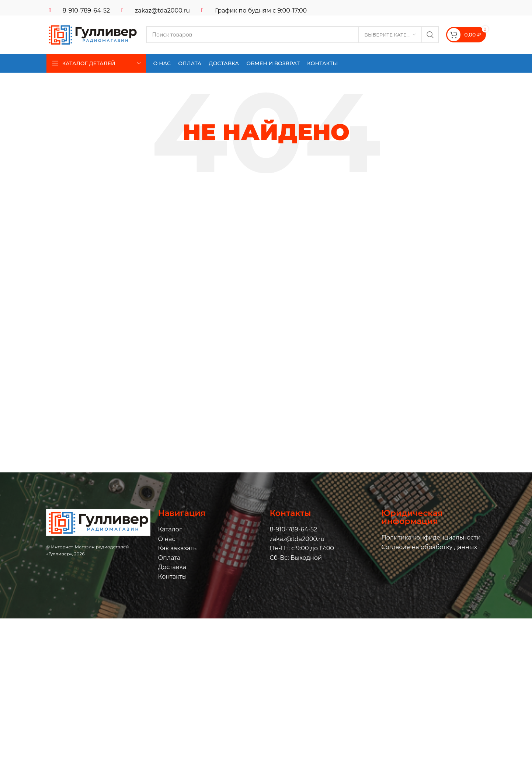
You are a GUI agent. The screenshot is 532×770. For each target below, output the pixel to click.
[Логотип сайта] (93, 34)
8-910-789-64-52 (86, 11)
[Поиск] (293, 35)
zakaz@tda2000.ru (162, 11)
